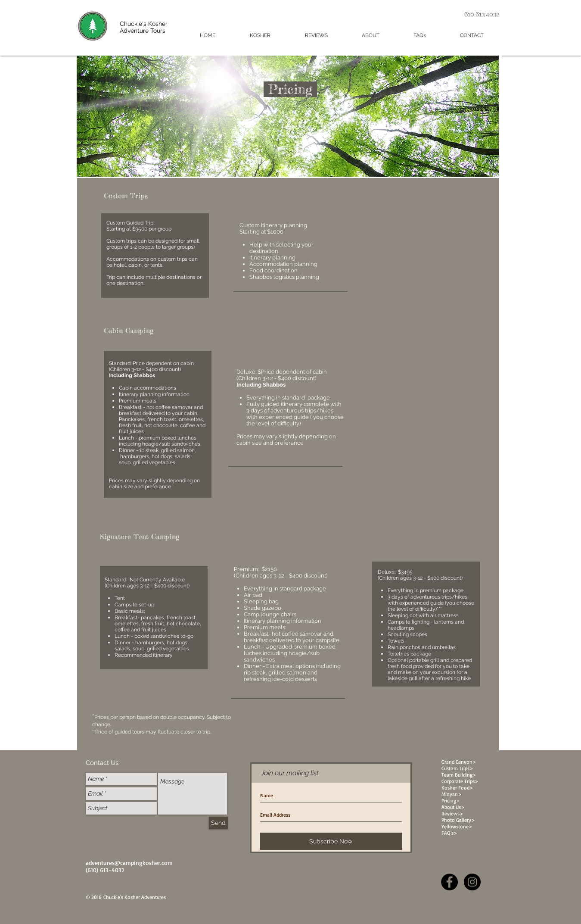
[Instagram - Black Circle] (472, 882)
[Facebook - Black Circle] (449, 882)
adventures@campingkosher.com (129, 863)
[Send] (218, 823)
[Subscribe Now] (331, 841)
